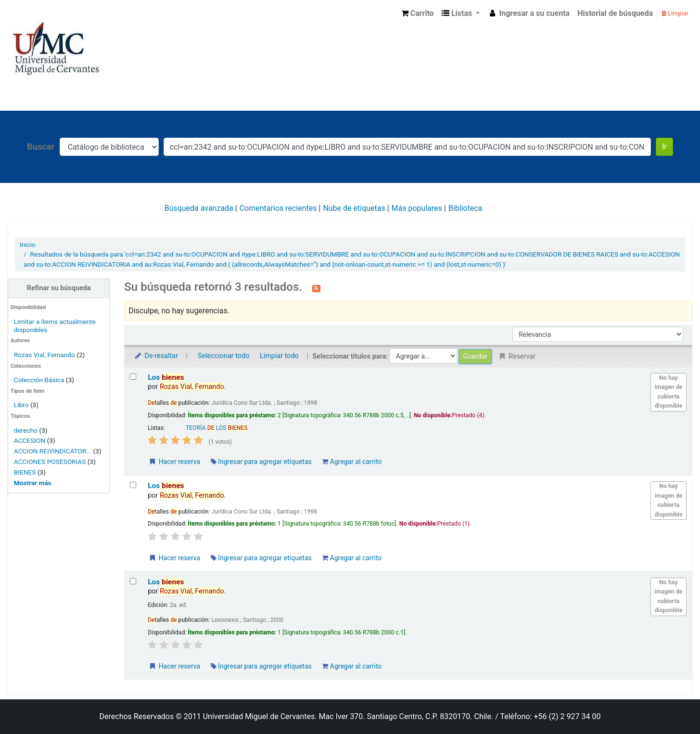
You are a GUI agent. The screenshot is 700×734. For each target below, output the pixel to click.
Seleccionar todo (223, 356)
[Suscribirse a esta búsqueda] (316, 288)
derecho (26, 430)
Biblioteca (465, 208)
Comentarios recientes (278, 208)
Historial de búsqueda (615, 13)
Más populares (417, 208)
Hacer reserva (174, 462)
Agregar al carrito (352, 462)
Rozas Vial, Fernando (45, 355)
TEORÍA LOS (216, 428)
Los (166, 377)
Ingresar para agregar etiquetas (261, 462)
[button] (418, 13)
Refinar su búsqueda (59, 288)
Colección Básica (39, 380)
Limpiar (675, 13)
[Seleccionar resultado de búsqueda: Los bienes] (133, 377)
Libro (21, 405)
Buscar (41, 147)
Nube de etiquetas (354, 208)
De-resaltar (156, 356)
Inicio (28, 245)
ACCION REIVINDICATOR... (53, 451)
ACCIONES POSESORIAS (50, 462)
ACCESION (30, 440)
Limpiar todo (279, 356)
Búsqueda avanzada (199, 208)
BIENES (25, 472)
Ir (664, 147)
